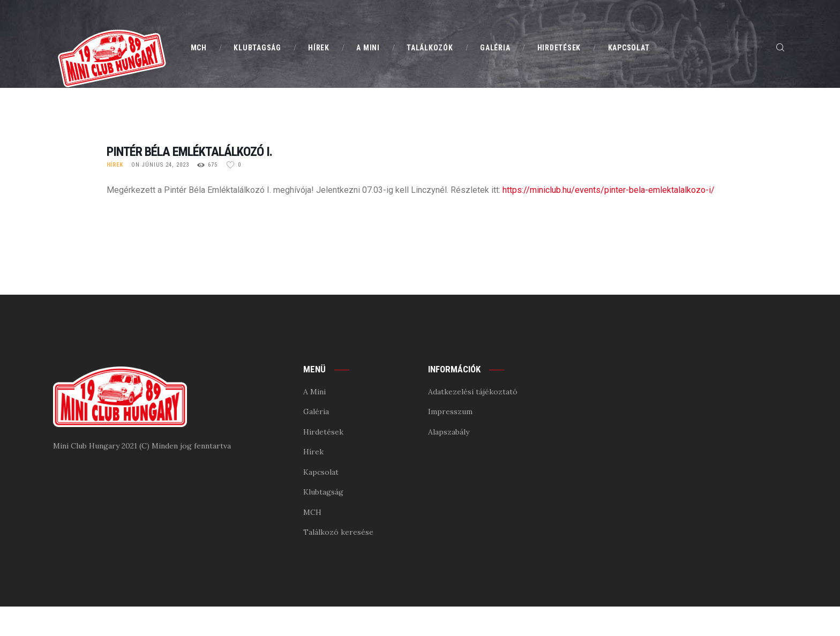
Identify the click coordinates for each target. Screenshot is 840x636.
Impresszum (450, 411)
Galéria (316, 411)
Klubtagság (323, 492)
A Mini (314, 392)
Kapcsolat (321, 472)
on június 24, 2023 (160, 165)
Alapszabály (449, 432)
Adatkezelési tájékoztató (473, 392)
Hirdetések (323, 432)
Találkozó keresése (338, 532)
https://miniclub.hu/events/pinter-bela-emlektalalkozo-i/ (609, 190)
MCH (312, 512)
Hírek (115, 165)
